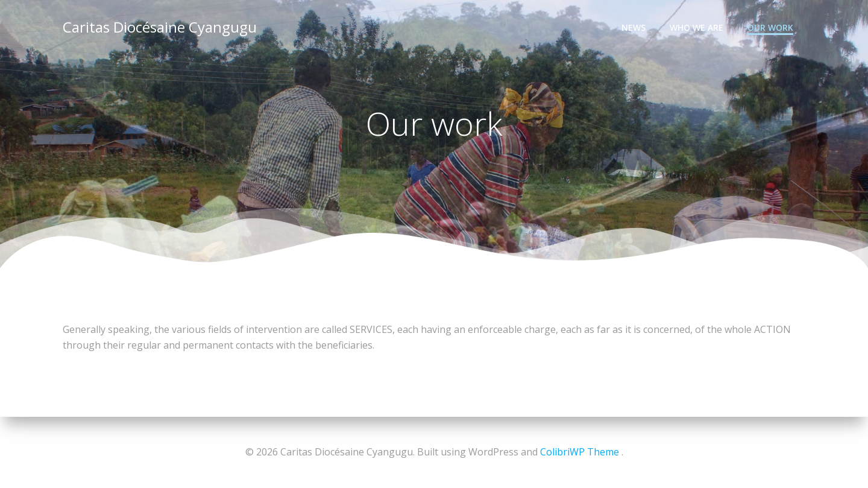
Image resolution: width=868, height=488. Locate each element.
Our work (770, 27)
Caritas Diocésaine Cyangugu (160, 27)
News (634, 27)
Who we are (697, 27)
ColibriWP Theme (580, 452)
